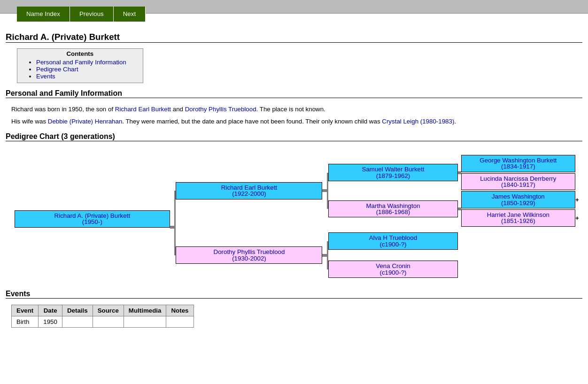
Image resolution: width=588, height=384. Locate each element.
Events (46, 76)
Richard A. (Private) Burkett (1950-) (92, 219)
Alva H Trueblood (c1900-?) (393, 241)
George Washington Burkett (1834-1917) (518, 163)
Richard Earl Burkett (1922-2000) (249, 191)
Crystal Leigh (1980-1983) (418, 121)
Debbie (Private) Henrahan (85, 121)
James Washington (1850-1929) (518, 200)
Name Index (43, 14)
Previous (92, 14)
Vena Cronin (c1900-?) (393, 269)
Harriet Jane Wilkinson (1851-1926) (518, 218)
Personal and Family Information (81, 62)
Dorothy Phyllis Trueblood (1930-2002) (249, 255)
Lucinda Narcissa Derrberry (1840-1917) (518, 182)
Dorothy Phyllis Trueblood (221, 109)
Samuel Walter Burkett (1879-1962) (393, 172)
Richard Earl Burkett (143, 109)
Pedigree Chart (57, 69)
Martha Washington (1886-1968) (393, 209)
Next (129, 14)
